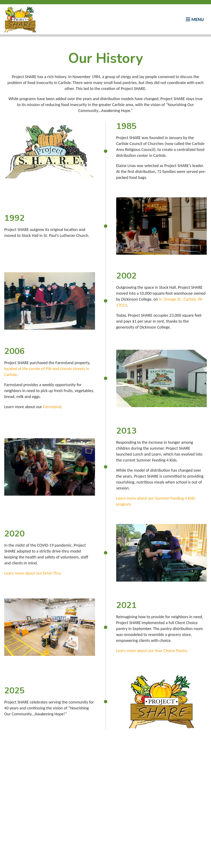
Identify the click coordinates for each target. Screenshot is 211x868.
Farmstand (52, 407)
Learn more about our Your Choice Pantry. (152, 651)
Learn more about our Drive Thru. (33, 573)
